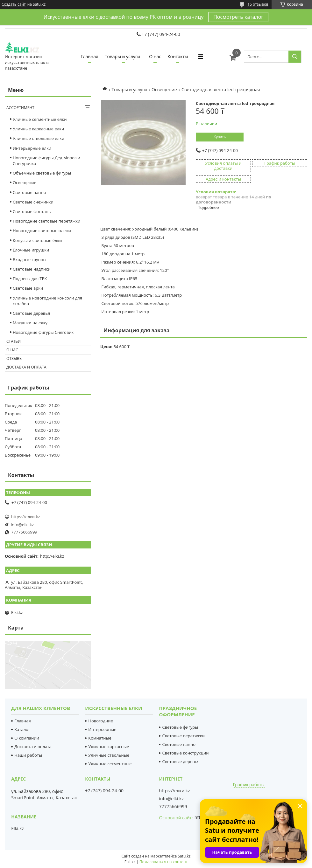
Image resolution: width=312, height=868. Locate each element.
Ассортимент (20, 108)
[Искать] (295, 57)
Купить (220, 137)
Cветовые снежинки (33, 202)
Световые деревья (31, 313)
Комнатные (100, 738)
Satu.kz (184, 856)
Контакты (178, 56)
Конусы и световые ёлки (37, 240)
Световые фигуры (180, 727)
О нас (155, 56)
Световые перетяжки (183, 736)
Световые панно (29, 192)
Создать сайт (14, 4)
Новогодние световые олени (42, 231)
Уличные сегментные (110, 764)
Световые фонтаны (32, 211)
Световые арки (28, 288)
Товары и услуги (122, 56)
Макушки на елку (30, 323)
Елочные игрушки (31, 250)
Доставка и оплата (26, 367)
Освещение (164, 90)
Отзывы (14, 358)
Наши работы (28, 755)
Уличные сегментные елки (40, 119)
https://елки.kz (25, 517)
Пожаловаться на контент (163, 862)
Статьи (14, 341)
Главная (89, 56)
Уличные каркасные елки (38, 129)
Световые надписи (32, 269)
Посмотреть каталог (238, 17)
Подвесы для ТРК (30, 279)
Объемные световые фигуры (42, 173)
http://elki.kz (52, 556)
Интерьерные (102, 729)
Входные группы (30, 259)
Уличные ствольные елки (39, 138)
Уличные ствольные (109, 755)
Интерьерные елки (32, 148)
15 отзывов (258, 4)
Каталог (22, 729)
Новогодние (100, 721)
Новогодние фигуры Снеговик (43, 332)
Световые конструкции (185, 753)
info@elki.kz (22, 525)
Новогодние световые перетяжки (46, 221)
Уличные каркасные (109, 747)
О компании (27, 738)
